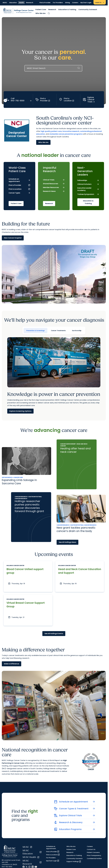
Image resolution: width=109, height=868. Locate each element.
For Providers (58, 3)
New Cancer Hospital (13, 238)
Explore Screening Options (20, 411)
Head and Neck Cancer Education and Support (73, 571)
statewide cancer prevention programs (66, 134)
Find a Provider (45, 3)
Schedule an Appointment (51, 848)
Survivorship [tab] (77, 331)
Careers (75, 3)
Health (21, 3)
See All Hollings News (67, 542)
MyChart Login (86, 3)
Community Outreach (88, 9)
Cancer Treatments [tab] (58, 331)
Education (13, 3)
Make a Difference (12, 664)
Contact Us (91, 850)
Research (30, 3)
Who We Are (40, 13)
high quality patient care (51, 131)
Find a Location (53, 855)
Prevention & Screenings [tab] (36, 331)
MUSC (5, 3)
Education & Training (67, 9)
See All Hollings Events (54, 634)
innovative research (71, 131)
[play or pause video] (5, 101)
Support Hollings (74, 862)
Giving (67, 3)
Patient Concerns (93, 853)
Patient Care (41, 9)
